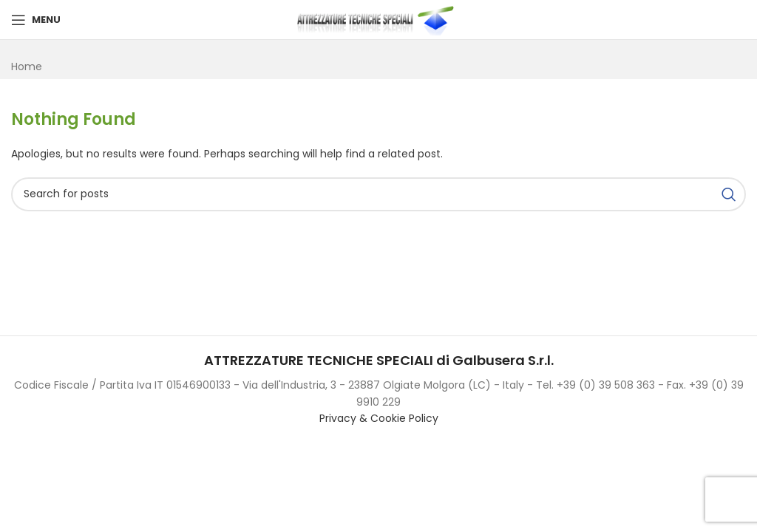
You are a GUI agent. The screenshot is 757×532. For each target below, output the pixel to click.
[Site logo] (378, 19)
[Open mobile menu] (36, 20)
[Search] (378, 194)
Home (27, 66)
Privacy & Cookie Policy (379, 418)
